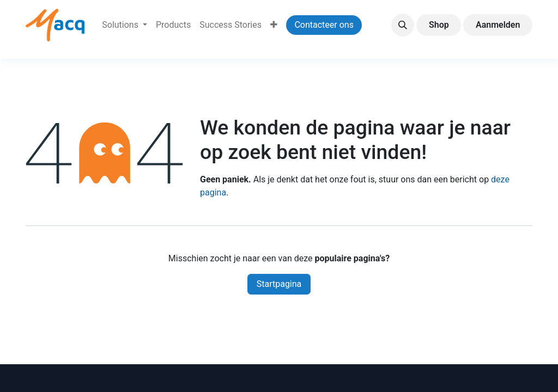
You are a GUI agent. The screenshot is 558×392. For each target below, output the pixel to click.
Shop (439, 25)
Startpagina (279, 284)
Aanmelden (498, 25)
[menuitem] (125, 25)
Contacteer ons (324, 25)
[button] (403, 25)
